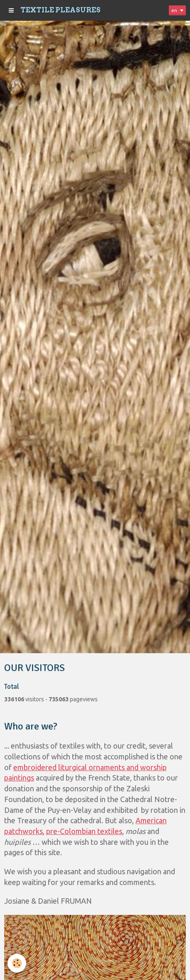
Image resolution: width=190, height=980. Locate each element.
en (174, 10)
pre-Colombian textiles (84, 831)
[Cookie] (17, 963)
